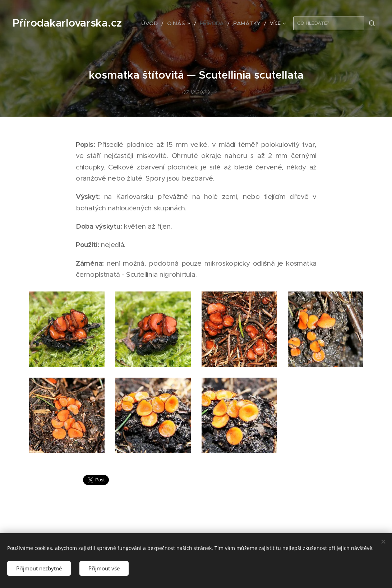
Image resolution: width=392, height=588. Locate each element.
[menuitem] (162, 23)
